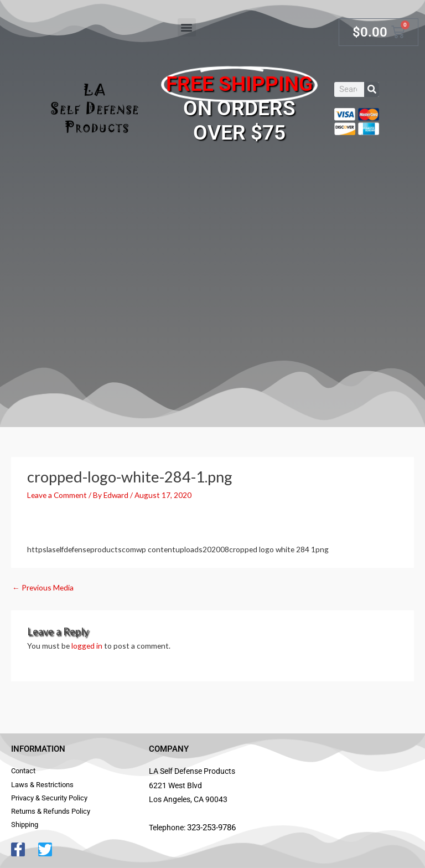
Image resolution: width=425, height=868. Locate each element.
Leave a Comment (57, 495)
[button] (187, 27)
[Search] (372, 89)
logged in (87, 646)
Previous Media (43, 587)
